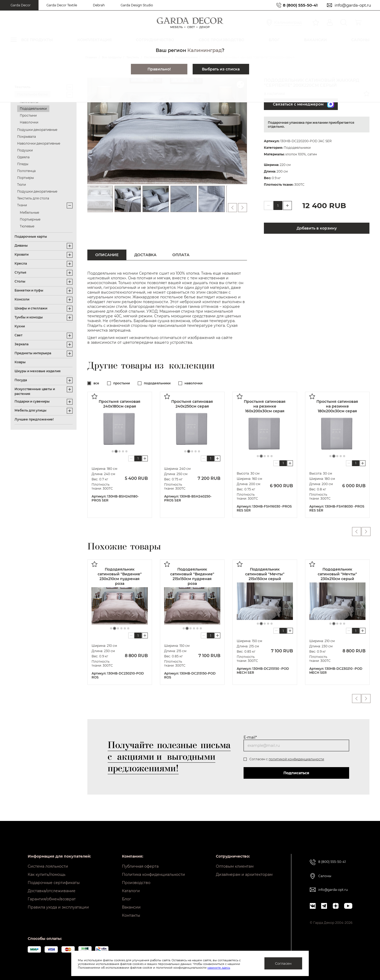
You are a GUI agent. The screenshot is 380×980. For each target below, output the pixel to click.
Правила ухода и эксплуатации (58, 907)
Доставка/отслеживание (52, 891)
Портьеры (25, 178)
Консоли (22, 299)
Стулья (20, 272)
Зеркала (22, 344)
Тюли (22, 185)
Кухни (20, 326)
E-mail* (250, 737)
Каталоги (131, 891)
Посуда (21, 380)
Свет (18, 335)
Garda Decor (21, 5)
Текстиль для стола (33, 198)
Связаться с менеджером (303, 104)
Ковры (20, 362)
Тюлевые (27, 226)
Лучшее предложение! (34, 419)
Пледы (23, 164)
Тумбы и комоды (29, 317)
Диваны (21, 245)
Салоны (325, 876)
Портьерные (30, 219)
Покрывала (27, 137)
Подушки (25, 150)
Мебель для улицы (30, 410)
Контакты (131, 915)
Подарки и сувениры (32, 401)
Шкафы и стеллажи (31, 308)
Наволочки (29, 122)
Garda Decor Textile (62, 5)
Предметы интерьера (33, 353)
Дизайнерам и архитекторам (244, 874)
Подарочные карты (31, 236)
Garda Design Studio (137, 5)
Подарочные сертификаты (54, 883)
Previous (357, 532)
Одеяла (23, 157)
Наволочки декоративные (39, 143)
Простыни (28, 115)
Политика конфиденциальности (153, 874)
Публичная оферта (140, 866)
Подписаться (296, 773)
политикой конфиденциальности (296, 759)
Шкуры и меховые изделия (37, 371)
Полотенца (26, 171)
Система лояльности (48, 866)
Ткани (22, 205)
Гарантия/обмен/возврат (52, 899)
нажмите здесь (219, 968)
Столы (20, 281)
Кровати (22, 254)
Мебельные (29, 212)
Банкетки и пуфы (29, 290)
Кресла (21, 263)
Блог (127, 899)
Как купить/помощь (47, 874)
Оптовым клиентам (235, 866)
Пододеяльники (33, 109)
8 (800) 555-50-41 (300, 5)
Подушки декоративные (37, 130)
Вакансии (131, 907)
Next (366, 532)
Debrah (99, 5)
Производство (136, 883)
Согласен (283, 963)
